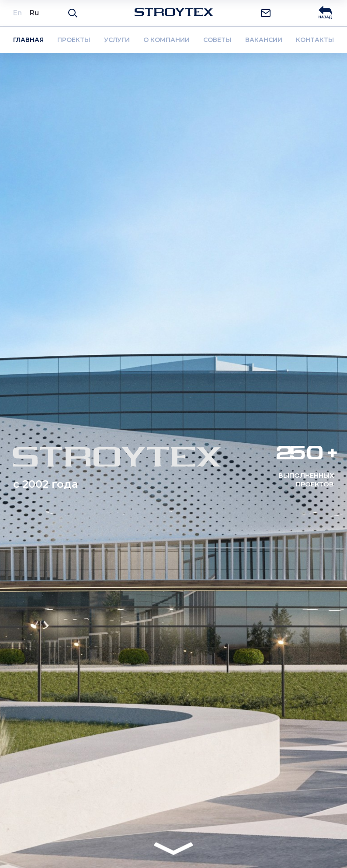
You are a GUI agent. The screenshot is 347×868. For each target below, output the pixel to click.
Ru (34, 13)
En (17, 13)
